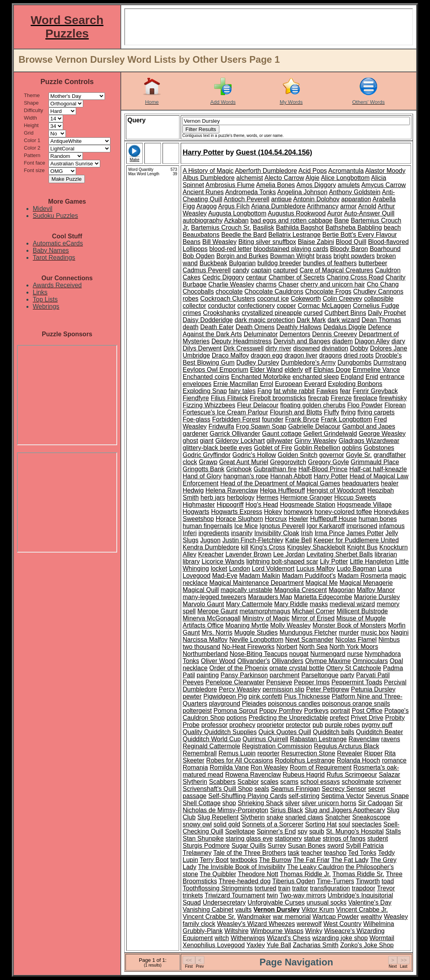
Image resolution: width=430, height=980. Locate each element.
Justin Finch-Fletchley (253, 540)
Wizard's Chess (289, 938)
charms (266, 284)
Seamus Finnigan (296, 789)
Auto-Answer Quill (369, 213)
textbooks (244, 860)
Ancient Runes (203, 192)
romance (394, 760)
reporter (268, 753)
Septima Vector (343, 796)
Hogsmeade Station (308, 505)
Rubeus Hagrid (304, 775)
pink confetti (265, 696)
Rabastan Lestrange (318, 739)
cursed (313, 313)
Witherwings (248, 938)
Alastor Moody (385, 171)
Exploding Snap (205, 391)
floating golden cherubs (313, 405)
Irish (307, 533)
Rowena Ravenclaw (253, 775)
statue (312, 839)
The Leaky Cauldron (315, 867)
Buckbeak (213, 263)
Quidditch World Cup (212, 739)
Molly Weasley (291, 625)
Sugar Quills (249, 846)
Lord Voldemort (273, 569)
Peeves (193, 682)
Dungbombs (355, 363)
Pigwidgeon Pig (225, 696)
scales (269, 782)
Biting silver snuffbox (267, 242)
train (284, 888)
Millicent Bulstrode (362, 611)
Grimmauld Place (375, 462)
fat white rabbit (294, 391)
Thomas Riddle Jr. (305, 874)
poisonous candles (294, 704)
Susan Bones (307, 846)
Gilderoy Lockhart (240, 441)
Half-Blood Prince (323, 469)
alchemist (250, 178)
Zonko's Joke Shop (367, 945)
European (289, 384)
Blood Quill (351, 242)
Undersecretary (224, 902)
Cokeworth (306, 299)
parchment (285, 675)
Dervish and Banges (302, 341)
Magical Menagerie (366, 583)
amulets (349, 185)
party (347, 675)
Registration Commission (277, 746)
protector (298, 725)
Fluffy (332, 412)
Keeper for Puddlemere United (356, 540)
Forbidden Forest (236, 419)
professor (214, 725)
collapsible (379, 299)
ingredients (214, 533)
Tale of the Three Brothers (250, 853)
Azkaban (236, 220)
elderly (294, 370)
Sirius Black (286, 810)
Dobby (359, 348)
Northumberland (205, 654)
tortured (265, 888)
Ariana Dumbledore (278, 206)
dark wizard (344, 320)
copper (286, 306)
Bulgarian (242, 263)
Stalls (393, 831)
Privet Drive (367, 718)
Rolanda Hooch (358, 760)
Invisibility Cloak (277, 533)
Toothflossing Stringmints (218, 888)
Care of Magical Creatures (336, 270)
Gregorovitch (288, 462)
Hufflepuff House (334, 519)
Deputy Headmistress (242, 341)
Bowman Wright (293, 256)
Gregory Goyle (328, 462)
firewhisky (393, 398)
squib (317, 831)
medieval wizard (352, 604)
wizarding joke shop (340, 938)
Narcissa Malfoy (205, 640)
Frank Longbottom (346, 419)
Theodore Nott (258, 874)
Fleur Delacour (258, 405)
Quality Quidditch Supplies (220, 732)
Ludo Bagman (357, 569)
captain (261, 270)
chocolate (229, 291)
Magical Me (322, 583)
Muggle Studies (256, 632)
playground (225, 704)
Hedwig (193, 490)
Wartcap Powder (336, 917)
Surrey (277, 846)
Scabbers (222, 782)
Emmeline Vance (376, 370)
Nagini (399, 632)
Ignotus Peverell (282, 526)
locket (219, 569)
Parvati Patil (373, 675)
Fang (264, 391)
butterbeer (373, 263)
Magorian (342, 590)
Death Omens (255, 327)
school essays (320, 782)
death (191, 327)
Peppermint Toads (357, 682)
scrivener (388, 782)
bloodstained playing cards (291, 249)
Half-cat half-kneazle (378, 469)
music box (375, 632)
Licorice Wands (223, 561)
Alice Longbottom (345, 178)
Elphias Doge (332, 370)
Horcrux (276, 519)
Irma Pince (329, 533)
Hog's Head (262, 505)
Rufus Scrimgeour (352, 775)
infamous (392, 526)
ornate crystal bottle (297, 668)
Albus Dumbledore (209, 178)
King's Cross (268, 547)
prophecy (242, 725)
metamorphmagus (265, 611)
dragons (331, 355)
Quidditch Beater (379, 732)
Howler (299, 519)
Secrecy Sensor (344, 789)
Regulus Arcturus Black (347, 746)
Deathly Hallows (299, 327)
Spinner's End (276, 831)
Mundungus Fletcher (308, 632)
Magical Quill (201, 590)
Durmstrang (390, 363)
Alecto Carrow (284, 178)
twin (272, 895)
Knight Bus (362, 547)
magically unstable (247, 590)
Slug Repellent (218, 817)
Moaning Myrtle (247, 625)
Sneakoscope (371, 817)
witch (222, 938)
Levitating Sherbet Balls (340, 554)
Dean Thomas (381, 320)
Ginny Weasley (316, 441)
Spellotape (240, 831)
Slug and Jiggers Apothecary (345, 810)
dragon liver (301, 355)
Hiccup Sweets (355, 497)
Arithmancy (323, 206)
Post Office (367, 711)
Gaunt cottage (282, 434)
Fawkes (327, 391)
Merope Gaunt (217, 611)
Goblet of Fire (273, 448)
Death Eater (217, 327)
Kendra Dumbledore (211, 547)
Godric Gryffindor (207, 455)
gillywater (280, 441)
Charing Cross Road (355, 277)
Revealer (350, 753)
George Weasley (382, 434)
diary (398, 341)
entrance (392, 377)
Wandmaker (254, 917)
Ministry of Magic (266, 618)
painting (208, 675)
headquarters (361, 483)
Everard (315, 384)
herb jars (213, 497)
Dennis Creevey (335, 334)
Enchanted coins (206, 377)
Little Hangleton (372, 561)
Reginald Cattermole (211, 746)
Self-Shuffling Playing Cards (248, 796)
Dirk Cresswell (243, 348)
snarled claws (304, 817)
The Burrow (275, 860)
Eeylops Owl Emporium (215, 370)
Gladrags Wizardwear (369, 441)
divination (335, 348)
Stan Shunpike (203, 839)
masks (319, 604)
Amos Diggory (316, 185)
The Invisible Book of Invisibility (242, 867)
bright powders (354, 256)
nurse (355, 654)
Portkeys (316, 711)
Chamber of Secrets (297, 277)
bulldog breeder (279, 263)
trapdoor (364, 888)
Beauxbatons (201, 235)
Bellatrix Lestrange (294, 235)
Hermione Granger (306, 497)
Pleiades (254, 704)
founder (273, 419)
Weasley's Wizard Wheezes (256, 924)
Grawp (208, 462)
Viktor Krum (318, 910)
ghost (190, 441)
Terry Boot (214, 860)
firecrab (318, 398)
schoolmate (358, 782)
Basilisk (264, 228)
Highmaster (199, 505)
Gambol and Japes (368, 426)
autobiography (203, 220)
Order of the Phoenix (239, 668)
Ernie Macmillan (236, 384)
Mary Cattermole (249, 604)
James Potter (365, 533)
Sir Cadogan (376, 803)
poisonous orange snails (356, 704)
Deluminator (261, 334)
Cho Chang (383, 284)
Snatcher (338, 817)
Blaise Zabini (316, 242)
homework (298, 512)
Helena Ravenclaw (232, 490)
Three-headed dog (245, 881)
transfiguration (330, 888)
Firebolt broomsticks (278, 398)
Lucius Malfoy (316, 569)
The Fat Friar (311, 860)
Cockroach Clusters (228, 299)
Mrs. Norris (217, 632)
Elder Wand (266, 370)
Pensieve (279, 682)
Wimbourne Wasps (277, 931)
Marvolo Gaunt (203, 604)
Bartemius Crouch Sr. (221, 228)
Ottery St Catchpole (354, 668)
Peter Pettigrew (328, 689)
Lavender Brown (249, 554)
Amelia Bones (276, 185)
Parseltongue (320, 675)
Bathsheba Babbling (354, 228)
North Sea (313, 647)
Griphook (239, 469)
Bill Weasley (220, 242)
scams (289, 782)
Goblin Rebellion (317, 448)
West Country (343, 924)
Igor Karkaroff (326, 526)
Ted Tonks (362, 853)
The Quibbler (218, 874)
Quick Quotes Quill (285, 732)
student (378, 839)
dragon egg (267, 355)
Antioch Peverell (247, 199)
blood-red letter (231, 249)
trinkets (193, 895)
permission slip (283, 689)
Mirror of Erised (313, 618)
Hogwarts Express (237, 512)
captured (285, 270)
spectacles (367, 824)
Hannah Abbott (291, 476)
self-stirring (304, 796)
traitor (300, 888)
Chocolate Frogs (328, 291)
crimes (192, 313)
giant (207, 441)
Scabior (248, 782)
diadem (342, 341)
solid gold (227, 824)
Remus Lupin (237, 753)
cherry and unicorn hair (333, 284)
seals (262, 789)
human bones (378, 519)
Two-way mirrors (303, 895)
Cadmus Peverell (207, 270)
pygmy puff (377, 725)
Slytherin (252, 817)
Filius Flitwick (229, 398)
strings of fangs (344, 839)
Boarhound (385, 249)
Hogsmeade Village (364, 505)
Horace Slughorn (239, 519)
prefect (339, 718)
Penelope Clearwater (235, 682)
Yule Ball (279, 945)
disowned (307, 348)
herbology (241, 497)
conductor (222, 306)
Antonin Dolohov (316, 199)
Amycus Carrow (384, 185)
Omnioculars (370, 661)
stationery (288, 839)
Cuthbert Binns (345, 313)
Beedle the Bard (244, 235)
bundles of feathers (330, 263)
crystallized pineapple (272, 313)
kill (245, 547)
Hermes (267, 497)
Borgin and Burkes (242, 256)
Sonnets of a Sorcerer (273, 824)
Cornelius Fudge (376, 306)
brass (324, 256)
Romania (195, 767)
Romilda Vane (229, 767)
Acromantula (346, 171)
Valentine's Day (370, 902)
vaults (243, 910)
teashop (335, 853)
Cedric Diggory (223, 277)
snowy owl (197, 824)
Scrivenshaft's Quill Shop (218, 789)
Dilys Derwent (202, 348)
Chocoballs (198, 291)
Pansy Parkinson (244, 675)
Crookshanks (222, 313)
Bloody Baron (349, 249)
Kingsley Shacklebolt (316, 547)
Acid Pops (312, 171)
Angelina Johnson (302, 192)
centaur (256, 277)
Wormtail (382, 938)
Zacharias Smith (316, 945)
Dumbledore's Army (308, 363)
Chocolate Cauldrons (274, 291)
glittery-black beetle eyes (217, 448)
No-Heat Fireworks (248, 647)
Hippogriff (230, 505)
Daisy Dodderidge (208, 320)
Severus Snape (387, 796)
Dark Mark (311, 320)
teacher (311, 853)
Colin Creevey (342, 299)
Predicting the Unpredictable (288, 718)
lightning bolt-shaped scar (282, 561)
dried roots (359, 355)
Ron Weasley (269, 767)
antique (281, 199)
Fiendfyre (196, 398)
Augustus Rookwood (297, 213)
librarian (386, 554)
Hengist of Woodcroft (336, 490)
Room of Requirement (321, 767)
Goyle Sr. (359, 455)
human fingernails (208, 526)
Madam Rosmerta (363, 576)
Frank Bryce (302, 419)
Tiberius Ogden (294, 881)
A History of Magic (208, 171)
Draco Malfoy (230, 355)
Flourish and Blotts (296, 412)
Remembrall (200, 753)
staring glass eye (249, 839)
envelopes (197, 384)
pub (318, 725)
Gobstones (379, 448)
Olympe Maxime (328, 661)
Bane (341, 220)
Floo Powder (365, 405)
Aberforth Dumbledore (266, 171)
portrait (340, 711)
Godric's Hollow (254, 455)
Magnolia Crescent (300, 590)
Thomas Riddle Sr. (358, 874)
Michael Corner (314, 611)
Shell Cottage (202, 803)
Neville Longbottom (256, 640)
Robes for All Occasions (240, 760)
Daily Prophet (387, 313)
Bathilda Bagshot (300, 228)
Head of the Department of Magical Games (280, 483)
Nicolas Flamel (356, 640)
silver (293, 803)
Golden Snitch (298, 455)
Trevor (386, 888)
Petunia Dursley (373, 689)
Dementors (295, 334)
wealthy (371, 917)
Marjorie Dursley (377, 597)
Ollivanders (288, 661)
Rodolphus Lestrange (305, 760)
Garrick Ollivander (235, 434)
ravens (391, 739)
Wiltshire (236, 931)
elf (308, 370)
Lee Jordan (289, 554)
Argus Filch (234, 206)
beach (393, 228)
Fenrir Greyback (375, 391)
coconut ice (273, 299)
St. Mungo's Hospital (355, 831)
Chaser (289, 284)
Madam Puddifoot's (309, 576)
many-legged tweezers (214, 597)
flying (348, 412)
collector (194, 306)
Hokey (273, 512)
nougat (299, 654)
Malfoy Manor (376, 590)
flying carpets (376, 412)
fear (345, 391)
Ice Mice (246, 526)
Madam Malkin (260, 576)
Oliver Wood (218, 661)
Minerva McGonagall (212, 618)
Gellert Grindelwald (330, 434)
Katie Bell (299, 540)
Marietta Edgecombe (323, 597)
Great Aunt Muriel (244, 462)
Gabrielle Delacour (314, 426)
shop (229, 803)
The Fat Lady (350, 860)
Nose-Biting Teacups (258, 654)
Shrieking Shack (261, 803)
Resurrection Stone (308, 753)
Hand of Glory (202, 476)
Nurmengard (328, 654)
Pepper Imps (312, 682)
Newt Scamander (309, 640)
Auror (335, 213)
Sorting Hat (321, 824)
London (239, 569)
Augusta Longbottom (237, 213)
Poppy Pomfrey (281, 711)
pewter (192, 696)
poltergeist (197, 711)
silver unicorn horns (329, 803)
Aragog (207, 206)
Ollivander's (253, 661)
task (294, 853)
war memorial (292, 917)
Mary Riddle (291, 604)
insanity (242, 533)
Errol (267, 384)
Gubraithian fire (275, 469)
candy (241, 270)
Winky (314, 931)
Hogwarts (196, 512)
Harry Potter (203, 152)
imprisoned (362, 526)
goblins (352, 448)
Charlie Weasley (231, 284)
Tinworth (368, 881)
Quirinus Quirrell (265, 739)
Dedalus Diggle (345, 327)
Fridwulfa (222, 426)
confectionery (256, 306)
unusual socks (326, 902)
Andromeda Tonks (251, 192)
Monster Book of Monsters (349, 625)
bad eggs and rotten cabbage (292, 220)
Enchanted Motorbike (261, 377)
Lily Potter (334, 561)
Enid (372, 377)
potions (237, 718)
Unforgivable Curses (276, 902)
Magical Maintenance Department (257, 583)
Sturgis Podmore (206, 846)
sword (336, 846)
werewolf (309, 924)
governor (332, 455)
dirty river (279, 348)
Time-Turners (336, 881)
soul (344, 824)
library (191, 561)
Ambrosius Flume (230, 185)
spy (302, 831)
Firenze (341, 398)
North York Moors (354, 647)
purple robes (342, 725)
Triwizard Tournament (235, 895)
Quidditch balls (334, 732)
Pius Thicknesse (307, 696)
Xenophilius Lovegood (214, 945)
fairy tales (242, 391)
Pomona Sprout (235, 711)
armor (348, 206)
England (352, 377)
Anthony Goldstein (355, 192)
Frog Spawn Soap (261, 426)
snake (275, 817)
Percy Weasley (240, 689)
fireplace (365, 398)
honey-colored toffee (343, 512)
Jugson (210, 540)
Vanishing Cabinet (208, 910)
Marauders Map (270, 597)
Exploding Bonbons (355, 384)
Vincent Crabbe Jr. (362, 910)
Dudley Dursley (258, 363)
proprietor (271, 725)
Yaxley (256, 945)
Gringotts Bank (204, 469)
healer (390, 483)
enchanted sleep (315, 377)
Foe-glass (196, 419)
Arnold (367, 206)
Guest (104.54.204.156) (274, 152)
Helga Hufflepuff (282, 490)
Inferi (190, 533)
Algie (312, 178)
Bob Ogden (199, 256)
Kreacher (211, 554)
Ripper (373, 753)
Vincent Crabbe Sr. (209, 917)
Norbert (287, 647)
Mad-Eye (225, 576)
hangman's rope (246, 476)
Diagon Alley (372, 341)
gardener (195, 434)
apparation (356, 199)
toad (388, 881)
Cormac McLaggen (324, 306)
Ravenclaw (364, 739)
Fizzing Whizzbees (209, 405)
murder (349, 632)
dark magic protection (265, 320)
